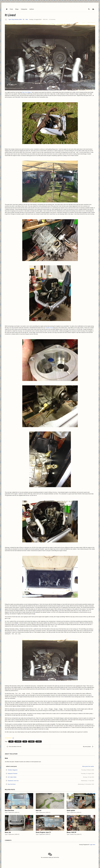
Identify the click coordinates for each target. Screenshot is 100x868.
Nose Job (8, 832)
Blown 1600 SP (72, 832)
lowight (32, 741)
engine (39, 741)
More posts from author (88, 766)
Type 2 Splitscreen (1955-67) (12, 812)
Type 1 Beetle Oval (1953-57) (74, 834)
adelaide (18, 741)
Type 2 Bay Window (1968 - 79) (16, 19)
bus (25, 741)
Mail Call (39, 810)
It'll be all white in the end (14, 747)
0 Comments (52, 19)
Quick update (71, 810)
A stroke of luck (49, 328)
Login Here (92, 845)
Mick (27, 19)
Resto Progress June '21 (43, 832)
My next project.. (88, 747)
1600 (11, 741)
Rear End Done (9, 810)
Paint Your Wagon (27, 92)
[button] (89, 9)
